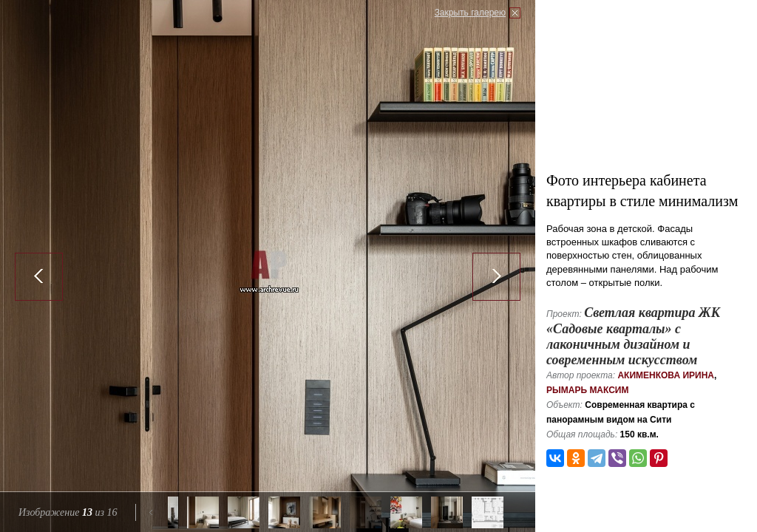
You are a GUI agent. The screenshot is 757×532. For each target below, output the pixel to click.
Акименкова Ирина (666, 375)
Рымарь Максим (588, 390)
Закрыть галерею (470, 13)
